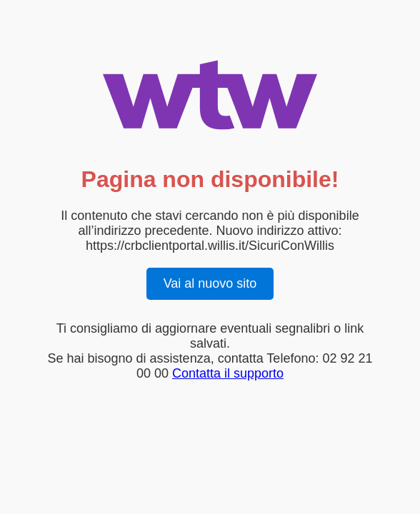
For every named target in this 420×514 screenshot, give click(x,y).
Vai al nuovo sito (210, 283)
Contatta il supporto (228, 373)
